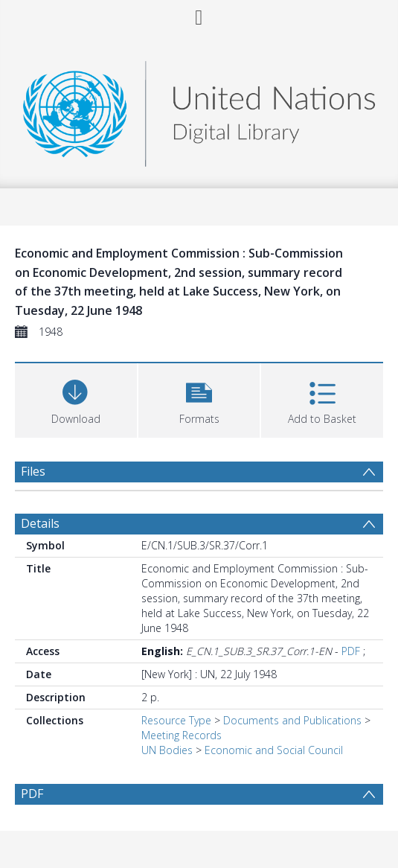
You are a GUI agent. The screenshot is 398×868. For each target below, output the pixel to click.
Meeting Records (182, 735)
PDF (351, 651)
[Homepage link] (199, 110)
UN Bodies (167, 750)
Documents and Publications (292, 720)
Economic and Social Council (274, 750)
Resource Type (176, 720)
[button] (199, 399)
